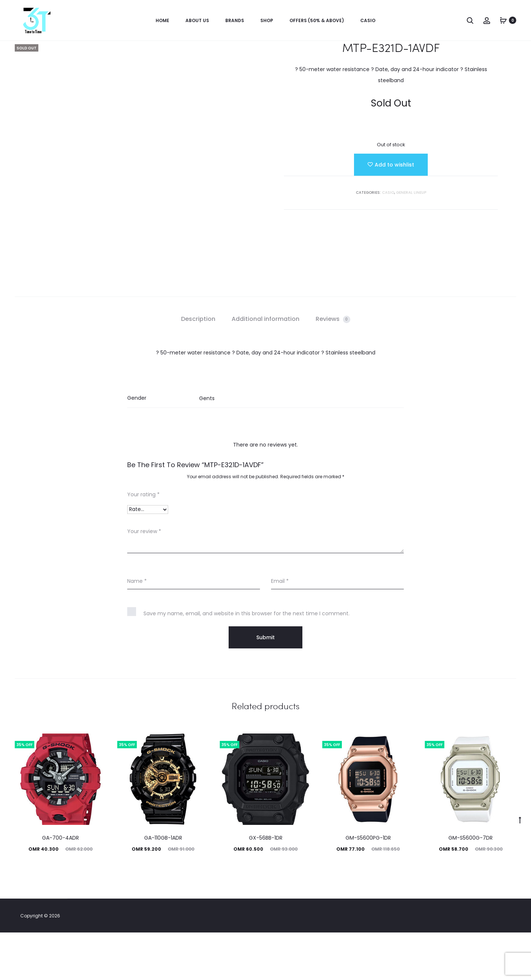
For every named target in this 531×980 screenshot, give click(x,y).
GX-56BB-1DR (266, 885)
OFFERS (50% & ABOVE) (317, 20)
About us (197, 20)
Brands (235, 20)
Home (162, 20)
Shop (267, 20)
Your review (144, 579)
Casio (368, 20)
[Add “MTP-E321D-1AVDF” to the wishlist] (391, 165)
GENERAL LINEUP (411, 192)
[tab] (198, 367)
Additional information (265, 366)
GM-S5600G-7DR (471, 885)
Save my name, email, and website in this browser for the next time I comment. (247, 661)
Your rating (143, 542)
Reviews (333, 366)
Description (198, 366)
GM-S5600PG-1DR (368, 885)
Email (280, 629)
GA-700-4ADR (60, 885)
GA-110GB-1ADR (163, 885)
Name (137, 629)
